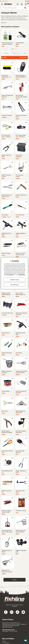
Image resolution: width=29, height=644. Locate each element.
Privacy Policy (9, 275)
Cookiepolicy (22, 275)
